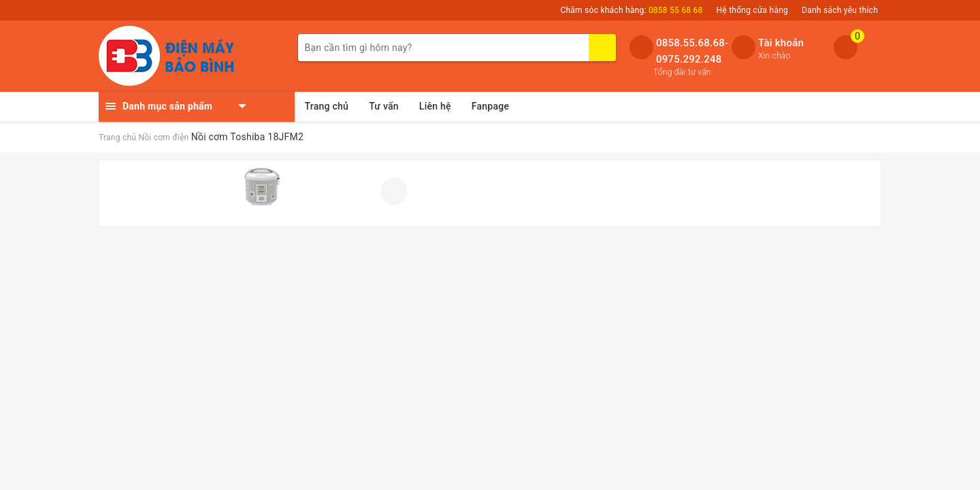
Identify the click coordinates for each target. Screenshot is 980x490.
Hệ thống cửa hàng (753, 10)
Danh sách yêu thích (840, 10)
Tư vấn (384, 106)
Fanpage (490, 106)
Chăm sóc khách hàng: (631, 10)
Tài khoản (781, 43)
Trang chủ (327, 106)
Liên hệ (435, 106)
